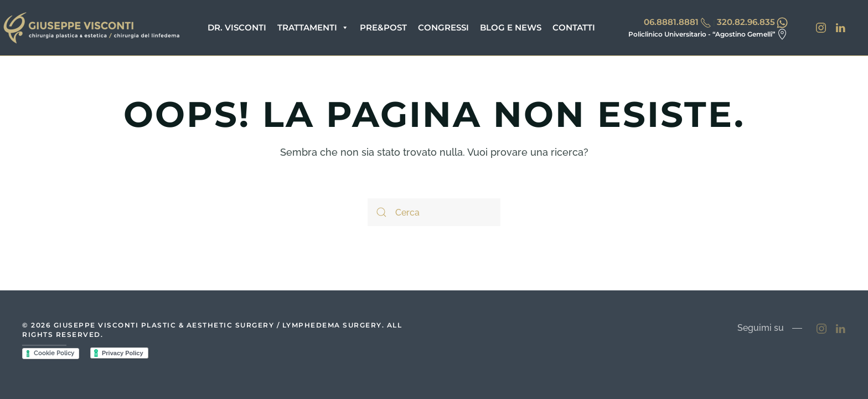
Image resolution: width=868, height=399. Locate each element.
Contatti (574, 27)
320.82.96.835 (746, 22)
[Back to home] (91, 28)
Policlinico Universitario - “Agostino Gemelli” (702, 34)
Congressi (443, 27)
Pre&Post (383, 27)
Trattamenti (313, 28)
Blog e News (511, 27)
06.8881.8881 (671, 22)
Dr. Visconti (237, 27)
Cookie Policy (54, 353)
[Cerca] (434, 212)
